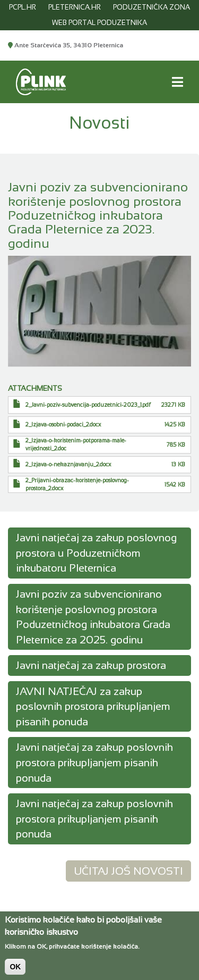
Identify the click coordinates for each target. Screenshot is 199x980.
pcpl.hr (23, 7)
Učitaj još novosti (128, 871)
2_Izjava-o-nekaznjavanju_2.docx (68, 464)
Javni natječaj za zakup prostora (91, 665)
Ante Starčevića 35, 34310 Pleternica (66, 45)
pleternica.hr (75, 7)
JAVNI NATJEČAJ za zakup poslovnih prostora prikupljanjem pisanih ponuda (93, 706)
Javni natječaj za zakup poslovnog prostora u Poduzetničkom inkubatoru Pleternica (96, 553)
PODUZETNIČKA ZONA (152, 7)
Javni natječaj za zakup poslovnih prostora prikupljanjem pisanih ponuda (94, 762)
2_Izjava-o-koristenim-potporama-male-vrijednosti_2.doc (76, 444)
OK (15, 971)
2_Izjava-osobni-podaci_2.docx (63, 424)
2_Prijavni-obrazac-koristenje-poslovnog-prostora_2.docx (77, 484)
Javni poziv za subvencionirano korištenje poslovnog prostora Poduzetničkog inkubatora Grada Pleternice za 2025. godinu (93, 617)
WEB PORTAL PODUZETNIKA (99, 23)
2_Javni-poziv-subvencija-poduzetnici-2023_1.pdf (88, 405)
